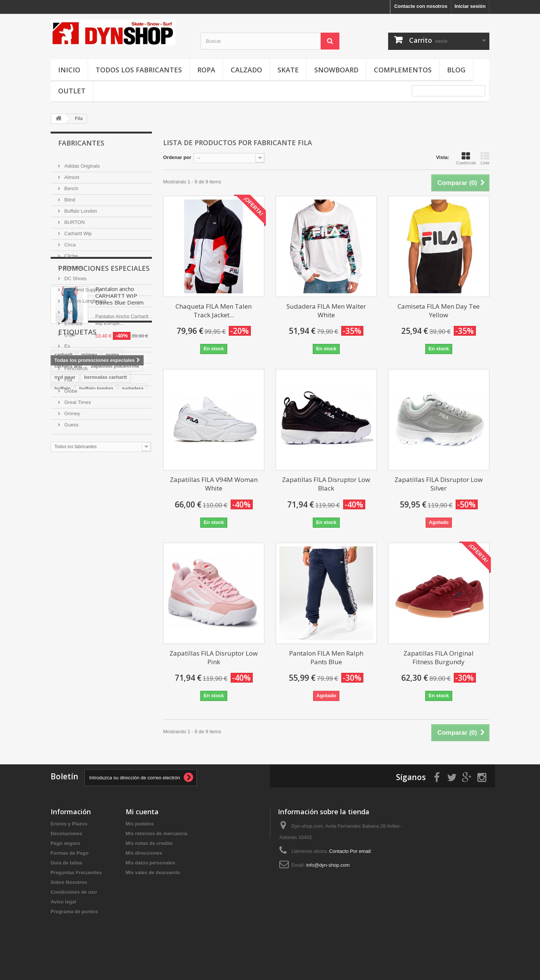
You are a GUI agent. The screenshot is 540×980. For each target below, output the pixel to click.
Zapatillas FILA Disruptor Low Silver (439, 484)
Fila (68, 377)
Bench (70, 185)
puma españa (70, 726)
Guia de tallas (67, 884)
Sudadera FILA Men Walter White (326, 311)
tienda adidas (70, 738)
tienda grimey (122, 715)
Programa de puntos (74, 933)
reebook (104, 749)
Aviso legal (63, 923)
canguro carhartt (117, 670)
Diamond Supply (82, 287)
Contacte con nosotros (421, 6)
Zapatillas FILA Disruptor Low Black (326, 484)
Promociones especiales (104, 471)
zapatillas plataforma (115, 625)
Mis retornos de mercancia (157, 855)
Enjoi (69, 332)
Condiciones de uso (74, 913)
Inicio (69, 70)
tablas (101, 738)
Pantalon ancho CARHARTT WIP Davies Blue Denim (119, 499)
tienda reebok (70, 749)
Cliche (70, 253)
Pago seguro (65, 864)
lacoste (99, 659)
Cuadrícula (466, 158)
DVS (69, 309)
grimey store (111, 704)
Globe (70, 388)
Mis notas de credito (149, 864)
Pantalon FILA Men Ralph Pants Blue (326, 657)
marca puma (95, 681)
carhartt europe (72, 693)
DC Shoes (75, 275)
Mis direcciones (144, 874)
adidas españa (71, 704)
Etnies (70, 354)
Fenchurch (75, 365)
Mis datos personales (150, 884)
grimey (89, 614)
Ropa (206, 70)
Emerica (73, 320)
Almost (71, 174)
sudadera (133, 648)
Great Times (77, 399)
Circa (69, 242)
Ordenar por (177, 157)
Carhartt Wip (77, 230)
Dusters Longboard (84, 298)
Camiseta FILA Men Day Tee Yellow (439, 311)
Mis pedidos (140, 845)
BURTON (74, 219)
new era (63, 681)
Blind (69, 197)
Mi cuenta (142, 833)
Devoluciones (67, 855)
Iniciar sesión (470, 6)
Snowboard (336, 70)
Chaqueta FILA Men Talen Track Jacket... (214, 311)
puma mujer (131, 738)
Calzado (246, 70)
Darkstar (73, 264)
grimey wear (113, 693)
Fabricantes (81, 143)
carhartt (63, 614)
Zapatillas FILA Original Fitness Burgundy (439, 657)
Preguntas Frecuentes (76, 894)
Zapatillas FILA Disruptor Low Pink (214, 657)
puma (112, 614)
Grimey (72, 410)
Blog (456, 70)
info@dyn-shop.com (328, 886)
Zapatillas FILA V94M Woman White (214, 484)
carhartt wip (68, 625)
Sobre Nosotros (69, 903)
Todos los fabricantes (139, 70)
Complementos (403, 70)
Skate (288, 70)
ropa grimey (68, 659)
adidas (102, 726)
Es (67, 343)
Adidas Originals (81, 163)
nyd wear (65, 636)
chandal (64, 715)
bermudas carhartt (105, 636)
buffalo (62, 648)
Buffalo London (80, 208)
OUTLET (72, 91)
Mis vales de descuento (153, 894)
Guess (71, 422)
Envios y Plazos (69, 845)
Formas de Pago (70, 874)
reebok (89, 715)
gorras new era (72, 670)
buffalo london (96, 648)
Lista (485, 158)
